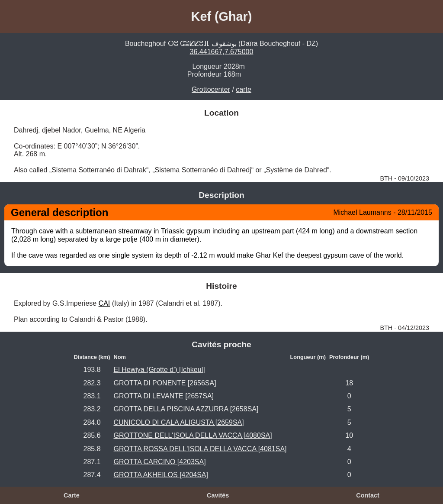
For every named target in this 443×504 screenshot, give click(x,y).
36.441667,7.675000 (222, 52)
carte (244, 89)
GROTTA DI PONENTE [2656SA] (165, 383)
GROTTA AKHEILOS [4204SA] (161, 475)
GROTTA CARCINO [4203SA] (160, 462)
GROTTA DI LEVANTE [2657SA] (164, 396)
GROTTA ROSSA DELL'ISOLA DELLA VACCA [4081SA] (200, 449)
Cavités (218, 495)
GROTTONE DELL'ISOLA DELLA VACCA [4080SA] (193, 435)
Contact (368, 495)
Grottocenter (211, 89)
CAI (104, 303)
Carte (72, 495)
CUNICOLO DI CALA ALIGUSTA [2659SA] (179, 422)
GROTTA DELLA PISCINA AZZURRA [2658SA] (186, 409)
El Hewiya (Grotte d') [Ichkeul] (159, 370)
